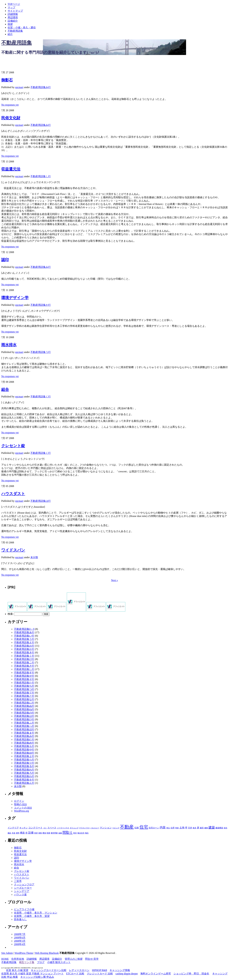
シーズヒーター (23, 888)
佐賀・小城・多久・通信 (22, 27)
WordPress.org (21, 811)
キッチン (24, 828)
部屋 (48, 833)
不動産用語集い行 (24, 636)
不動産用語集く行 (41, 397)
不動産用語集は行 (41, 501)
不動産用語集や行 (24, 750)
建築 (212, 827)
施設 (9, 833)
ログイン (19, 801)
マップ (11, 7)
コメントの (23, 808)
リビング (116, 828)
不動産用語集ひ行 (24, 719)
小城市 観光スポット (59, 962)
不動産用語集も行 (24, 746)
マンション (106, 828)
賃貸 (36, 833)
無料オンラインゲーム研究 (156, 974)
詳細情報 (13, 14)
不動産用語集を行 (24, 780)
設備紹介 (13, 21)
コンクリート (35, 828)
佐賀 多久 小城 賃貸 (17, 970)
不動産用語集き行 (24, 652)
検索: (10, 614)
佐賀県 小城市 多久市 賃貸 (32, 916)
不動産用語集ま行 (24, 733)
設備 (31, 833)
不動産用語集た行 (24, 683)
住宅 (144, 827)
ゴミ (45, 828)
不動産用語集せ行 (24, 676)
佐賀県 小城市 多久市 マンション (36, 913)
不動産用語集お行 (24, 646)
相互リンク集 (27, 962)
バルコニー (95, 828)
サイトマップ (15, 11)
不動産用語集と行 (24, 696)
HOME (5, 959)
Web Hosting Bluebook (47, 953)
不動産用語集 (15, 31)
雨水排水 (9, 345)
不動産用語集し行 (41, 176)
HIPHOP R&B (99, 970)
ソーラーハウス (63, 828)
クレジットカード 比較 (100, 974)
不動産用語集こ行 (24, 662)
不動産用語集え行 (24, 642)
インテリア (13, 828)
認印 (5, 260)
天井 (190, 828)
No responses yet (10, 105)
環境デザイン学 (15, 298)
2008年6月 (20, 938)
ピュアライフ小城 (24, 909)
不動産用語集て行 (24, 693)
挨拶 (10, 24)
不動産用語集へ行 (24, 726)
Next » (114, 580)
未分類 (34, 557)
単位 (168, 828)
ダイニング (74, 828)
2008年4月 (20, 944)
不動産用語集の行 (24, 713)
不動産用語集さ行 (24, 666)
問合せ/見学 (92, 959)
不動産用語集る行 (24, 766)
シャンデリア (22, 891)
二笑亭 (18, 881)
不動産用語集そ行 (24, 679)
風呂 (87, 833)
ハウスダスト (13, 494)
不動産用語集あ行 (24, 632)
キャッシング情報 (120, 970)
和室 (177, 828)
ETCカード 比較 (75, 974)
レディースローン (79, 970)
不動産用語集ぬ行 (24, 706)
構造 (22, 833)
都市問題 (54, 833)
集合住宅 (81, 833)
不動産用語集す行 (24, 673)
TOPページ (14, 4)
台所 (173, 828)
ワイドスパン (13, 550)
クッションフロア (24, 884)
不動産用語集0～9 (24, 629)
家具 (194, 828)
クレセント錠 (13, 446)
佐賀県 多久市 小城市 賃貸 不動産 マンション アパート (32, 974)
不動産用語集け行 (24, 659)
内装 (163, 827)
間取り (68, 832)
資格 (40, 833)
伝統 (137, 828)
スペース (52, 828)
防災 (75, 833)
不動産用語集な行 (24, 699)
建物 (206, 828)
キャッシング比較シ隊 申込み (37, 977)
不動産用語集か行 (41, 305)
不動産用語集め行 (24, 743)
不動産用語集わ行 (24, 776)
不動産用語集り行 (24, 763)
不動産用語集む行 (24, 739)
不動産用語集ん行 (24, 783)
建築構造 (219, 828)
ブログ (41, 962)
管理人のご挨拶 (74, 959)
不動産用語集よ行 (24, 756)
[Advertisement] (38, 63)
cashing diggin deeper (127, 974)
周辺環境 (13, 17)
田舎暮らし (20, 919)
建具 (202, 828)
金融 (60, 833)
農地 (44, 833)
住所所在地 (18, 959)
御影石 (7, 80)
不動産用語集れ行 (24, 770)
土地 (182, 828)
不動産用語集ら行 (24, 760)
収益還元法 (11, 169)
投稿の (20, 804)
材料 (18, 833)
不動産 (127, 827)
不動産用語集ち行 (24, 686)
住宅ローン (154, 828)
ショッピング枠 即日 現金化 (191, 974)
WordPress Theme (24, 953)
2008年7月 (20, 934)
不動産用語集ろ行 (24, 773)
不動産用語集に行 (24, 703)
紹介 (10, 34)
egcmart (19, 87)
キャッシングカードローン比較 (49, 970)
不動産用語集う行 (41, 352)
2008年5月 (20, 941)
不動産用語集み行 (41, 87)
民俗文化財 (11, 118)
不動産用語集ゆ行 (24, 753)
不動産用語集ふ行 (24, 723)
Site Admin (7, 953)
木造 (14, 833)
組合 (5, 389)
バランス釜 (20, 895)
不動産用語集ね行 (24, 709)
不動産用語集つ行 (24, 689)
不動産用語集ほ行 (24, 729)
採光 (226, 828)
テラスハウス (84, 828)
